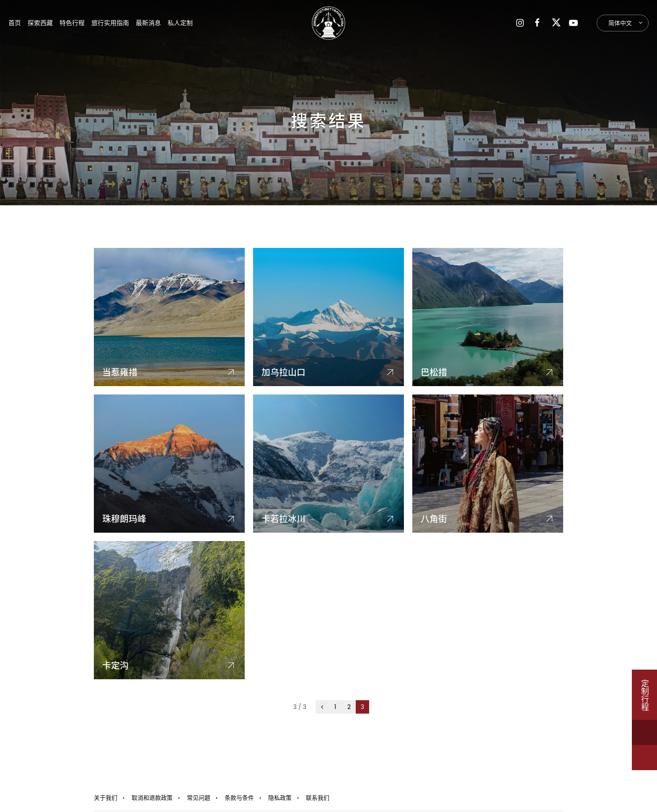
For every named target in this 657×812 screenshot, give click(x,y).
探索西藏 (40, 23)
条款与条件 (239, 798)
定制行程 (645, 695)
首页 (15, 23)
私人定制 (180, 23)
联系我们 (318, 798)
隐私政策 (280, 798)
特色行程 (72, 23)
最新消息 (148, 23)
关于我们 (106, 798)
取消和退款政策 (152, 798)
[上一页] (322, 707)
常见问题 (199, 798)
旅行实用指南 (110, 23)
